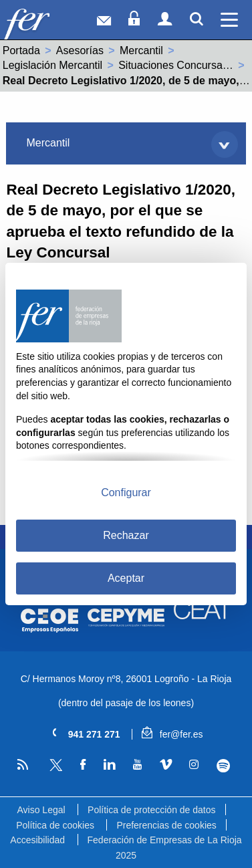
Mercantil (141, 50)
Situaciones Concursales (177, 65)
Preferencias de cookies (166, 825)
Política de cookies (55, 825)
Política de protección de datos (151, 810)
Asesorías (80, 50)
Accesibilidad (37, 840)
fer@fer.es (172, 734)
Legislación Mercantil (52, 65)
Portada (21, 50)
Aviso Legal (41, 810)
